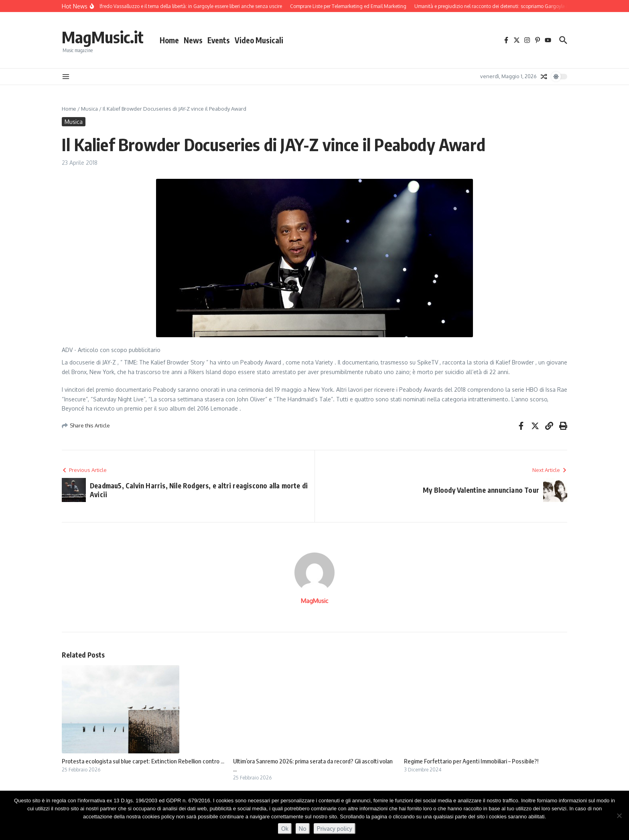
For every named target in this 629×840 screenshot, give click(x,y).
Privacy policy (335, 829)
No (303, 829)
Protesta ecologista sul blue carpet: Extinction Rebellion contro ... (143, 761)
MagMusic (314, 601)
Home (169, 40)
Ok (285, 829)
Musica (89, 109)
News (193, 40)
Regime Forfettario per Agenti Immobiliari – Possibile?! (471, 761)
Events (219, 40)
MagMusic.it (103, 37)
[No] (619, 816)
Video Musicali (259, 40)
